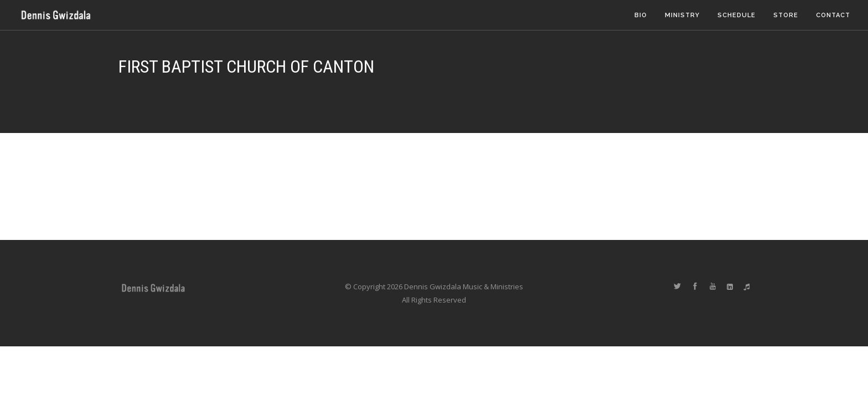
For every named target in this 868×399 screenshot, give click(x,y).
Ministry (682, 15)
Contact (833, 15)
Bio (641, 15)
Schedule (737, 15)
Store (786, 15)
